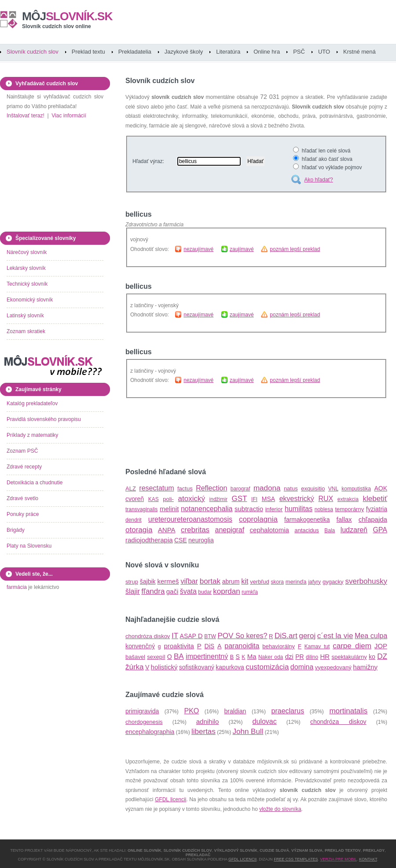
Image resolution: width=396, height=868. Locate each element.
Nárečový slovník (27, 252)
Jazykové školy (184, 52)
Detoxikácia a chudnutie (35, 483)
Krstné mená (359, 52)
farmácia (17, 587)
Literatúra (228, 52)
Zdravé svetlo (22, 498)
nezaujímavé (198, 249)
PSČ (299, 52)
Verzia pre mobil (338, 859)
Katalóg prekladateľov (32, 403)
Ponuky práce (23, 514)
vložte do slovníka (280, 809)
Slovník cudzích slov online (57, 26)
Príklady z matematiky (32, 435)
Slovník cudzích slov (33, 52)
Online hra (267, 52)
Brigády (16, 530)
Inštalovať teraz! (26, 116)
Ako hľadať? (318, 180)
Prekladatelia (135, 52)
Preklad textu (88, 52)
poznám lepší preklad (295, 249)
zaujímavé (242, 249)
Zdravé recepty (24, 467)
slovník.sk (67, 16)
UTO (324, 52)
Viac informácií (69, 116)
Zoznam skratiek (26, 331)
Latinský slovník (25, 316)
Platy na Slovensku (29, 546)
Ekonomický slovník (30, 300)
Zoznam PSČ (22, 451)
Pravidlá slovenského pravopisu (44, 419)
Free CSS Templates (296, 859)
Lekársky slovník (26, 268)
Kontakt (368, 859)
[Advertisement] (228, 433)
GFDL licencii (170, 799)
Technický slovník (27, 284)
